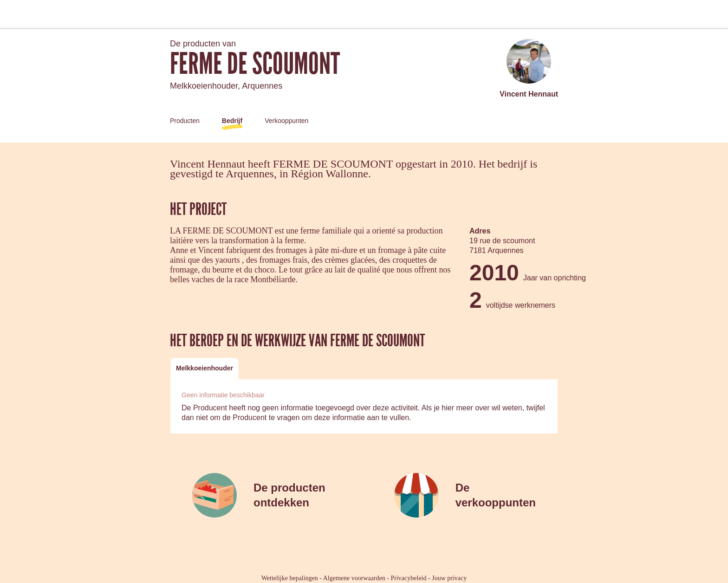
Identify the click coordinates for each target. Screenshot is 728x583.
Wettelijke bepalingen (290, 578)
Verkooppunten (286, 121)
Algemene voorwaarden (354, 578)
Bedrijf (232, 121)
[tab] (205, 368)
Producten (185, 121)
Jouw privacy (449, 578)
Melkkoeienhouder (205, 368)
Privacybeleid (409, 578)
